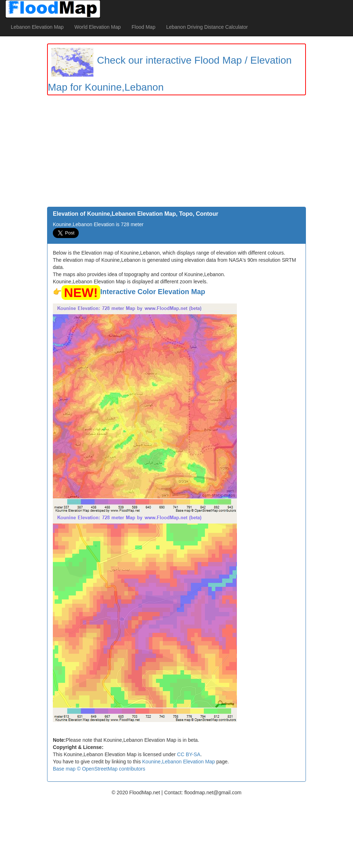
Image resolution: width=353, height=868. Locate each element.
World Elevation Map (98, 27)
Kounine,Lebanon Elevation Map (179, 762)
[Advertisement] (176, 153)
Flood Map (143, 27)
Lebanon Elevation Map (37, 27)
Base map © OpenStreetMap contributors (99, 769)
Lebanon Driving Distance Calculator (207, 27)
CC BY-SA (189, 754)
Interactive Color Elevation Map (153, 292)
